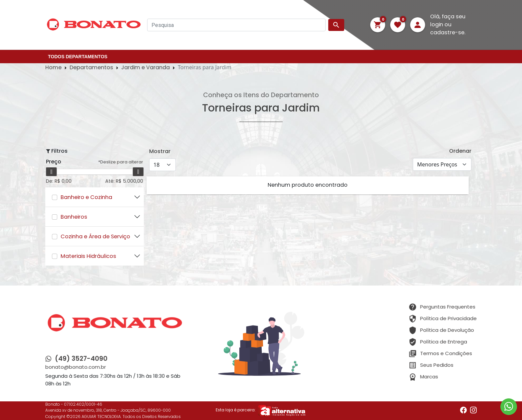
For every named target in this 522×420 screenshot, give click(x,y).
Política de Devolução (447, 331)
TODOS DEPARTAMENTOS (78, 57)
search (336, 25)
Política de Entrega (444, 343)
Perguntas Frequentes (448, 308)
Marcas (429, 378)
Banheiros (74, 217)
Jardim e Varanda (145, 68)
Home (53, 68)
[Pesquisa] (236, 25)
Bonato (53, 405)
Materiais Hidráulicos (88, 257)
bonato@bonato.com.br (76, 368)
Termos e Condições (446, 354)
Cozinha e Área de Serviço (95, 237)
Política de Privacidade (448, 319)
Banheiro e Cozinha (86, 198)
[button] (378, 25)
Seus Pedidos (437, 366)
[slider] (51, 172)
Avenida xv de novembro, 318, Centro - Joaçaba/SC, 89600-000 (108, 411)
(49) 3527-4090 (81, 359)
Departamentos (91, 68)
